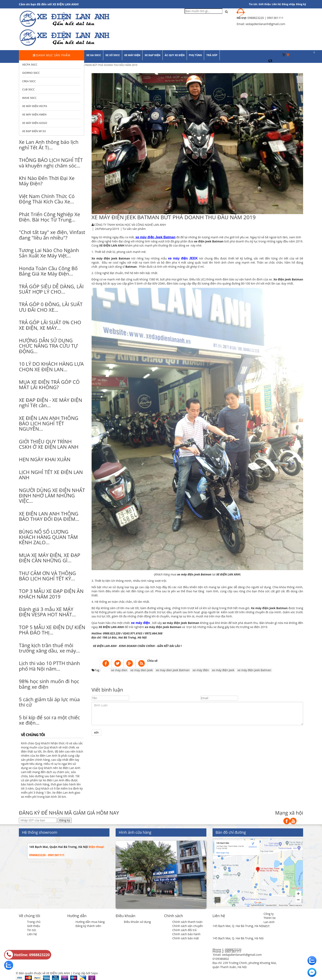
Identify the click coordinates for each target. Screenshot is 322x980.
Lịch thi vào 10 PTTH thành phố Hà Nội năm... (49, 666)
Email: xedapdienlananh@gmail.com (237, 955)
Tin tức (253, 4)
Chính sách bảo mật (186, 938)
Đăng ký (301, 4)
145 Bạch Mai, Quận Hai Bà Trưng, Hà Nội (59, 847)
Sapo (94, 973)
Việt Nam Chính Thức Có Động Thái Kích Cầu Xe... (47, 199)
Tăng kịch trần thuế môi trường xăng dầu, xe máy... (49, 648)
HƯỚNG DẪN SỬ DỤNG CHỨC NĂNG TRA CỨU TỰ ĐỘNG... (48, 346)
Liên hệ (32, 934)
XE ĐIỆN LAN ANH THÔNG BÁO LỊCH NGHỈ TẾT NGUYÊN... (49, 423)
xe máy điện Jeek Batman (254, 670)
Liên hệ (276, 4)
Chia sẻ (153, 661)
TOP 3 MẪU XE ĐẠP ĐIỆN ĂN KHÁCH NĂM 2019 (51, 594)
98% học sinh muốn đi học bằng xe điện (49, 684)
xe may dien (119, 670)
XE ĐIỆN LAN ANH (105, 646)
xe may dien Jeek (142, 670)
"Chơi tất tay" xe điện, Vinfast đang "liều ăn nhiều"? (52, 235)
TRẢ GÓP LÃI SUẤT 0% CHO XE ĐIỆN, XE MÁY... (50, 325)
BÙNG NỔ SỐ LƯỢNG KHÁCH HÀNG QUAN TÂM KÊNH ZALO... (48, 537)
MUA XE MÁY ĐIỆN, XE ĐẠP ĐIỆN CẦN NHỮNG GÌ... (50, 558)
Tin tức (32, 930)
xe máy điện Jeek (223, 670)
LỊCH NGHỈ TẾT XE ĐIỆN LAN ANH (51, 475)
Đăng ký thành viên (88, 926)
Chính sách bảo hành (186, 934)
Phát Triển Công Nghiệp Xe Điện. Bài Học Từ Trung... (49, 217)
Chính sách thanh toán (187, 922)
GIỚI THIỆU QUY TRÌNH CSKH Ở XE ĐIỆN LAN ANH (49, 444)
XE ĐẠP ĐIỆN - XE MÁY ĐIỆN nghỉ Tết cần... (51, 403)
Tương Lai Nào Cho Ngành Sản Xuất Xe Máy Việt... (49, 253)
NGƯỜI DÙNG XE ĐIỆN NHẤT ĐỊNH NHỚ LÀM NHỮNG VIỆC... (52, 496)
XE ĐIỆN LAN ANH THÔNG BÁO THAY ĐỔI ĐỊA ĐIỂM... (49, 516)
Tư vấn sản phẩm (134, 229)
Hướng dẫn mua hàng (90, 922)
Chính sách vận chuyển (188, 926)
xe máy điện (201, 670)
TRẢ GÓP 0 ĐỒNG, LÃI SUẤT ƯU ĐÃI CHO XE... (51, 307)
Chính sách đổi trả (184, 930)
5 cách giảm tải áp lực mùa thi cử (49, 702)
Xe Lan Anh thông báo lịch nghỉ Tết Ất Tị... (49, 145)
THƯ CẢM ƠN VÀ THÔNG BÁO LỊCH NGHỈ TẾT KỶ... (47, 576)
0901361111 (233, 952)
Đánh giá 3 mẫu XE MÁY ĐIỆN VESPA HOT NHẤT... (47, 612)
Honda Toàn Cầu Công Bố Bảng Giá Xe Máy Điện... (48, 271)
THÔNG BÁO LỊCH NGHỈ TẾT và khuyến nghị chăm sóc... (51, 163)
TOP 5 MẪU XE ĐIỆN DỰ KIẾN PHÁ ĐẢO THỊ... (52, 630)
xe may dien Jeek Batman (173, 670)
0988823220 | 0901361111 (265, 18)
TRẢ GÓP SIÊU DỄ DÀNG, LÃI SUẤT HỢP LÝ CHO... (51, 289)
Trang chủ (34, 922)
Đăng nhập (288, 4)
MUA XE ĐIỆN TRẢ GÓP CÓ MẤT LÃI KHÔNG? (49, 385)
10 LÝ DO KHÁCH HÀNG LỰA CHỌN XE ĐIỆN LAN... (51, 366)
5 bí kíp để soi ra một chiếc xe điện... (49, 720)
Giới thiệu (265, 4)
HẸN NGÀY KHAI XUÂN (45, 459)
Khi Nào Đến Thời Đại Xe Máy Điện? (47, 181)
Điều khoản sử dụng (137, 922)
